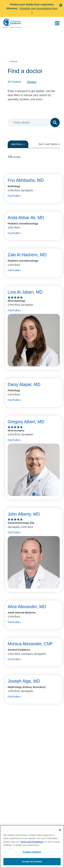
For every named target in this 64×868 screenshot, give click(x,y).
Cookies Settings (32, 852)
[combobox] (34, 123)
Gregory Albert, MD (26, 422)
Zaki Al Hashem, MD (27, 255)
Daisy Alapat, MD (24, 384)
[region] (32, 847)
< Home (13, 61)
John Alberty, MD (24, 514)
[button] (61, 5)
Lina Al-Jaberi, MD (25, 292)
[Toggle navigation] (57, 23)
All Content (14, 82)
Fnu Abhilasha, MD (26, 180)
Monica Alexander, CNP (30, 644)
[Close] (60, 830)
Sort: (49, 144)
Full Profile (14, 196)
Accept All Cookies (32, 862)
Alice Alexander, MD (27, 607)
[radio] (59, 144)
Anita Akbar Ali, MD (26, 218)
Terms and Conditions (32, 842)
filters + (18, 144)
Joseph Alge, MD (24, 681)
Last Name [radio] (51, 144)
